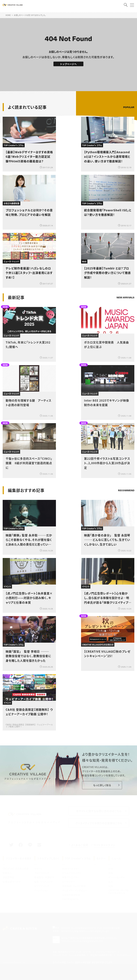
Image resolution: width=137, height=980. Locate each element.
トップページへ (68, 64)
